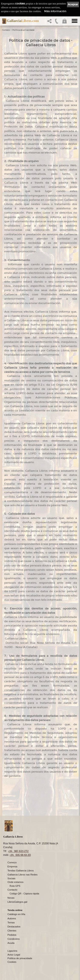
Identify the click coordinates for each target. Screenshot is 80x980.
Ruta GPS (15, 886)
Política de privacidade (23, 30)
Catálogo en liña (16, 914)
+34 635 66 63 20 (20, 855)
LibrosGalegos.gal (17, 902)
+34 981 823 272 (18, 851)
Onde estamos (15, 882)
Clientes (12, 931)
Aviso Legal (14, 955)
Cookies (12, 962)
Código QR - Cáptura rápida (24, 894)
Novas (11, 898)
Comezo (6, 30)
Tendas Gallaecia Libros (21, 871)
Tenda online (15, 910)
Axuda (11, 943)
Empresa (12, 866)
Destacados (14, 927)
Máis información (55, 11)
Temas (11, 923)
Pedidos (12, 935)
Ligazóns (12, 951)
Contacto (12, 890)
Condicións (14, 939)
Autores (12, 918)
